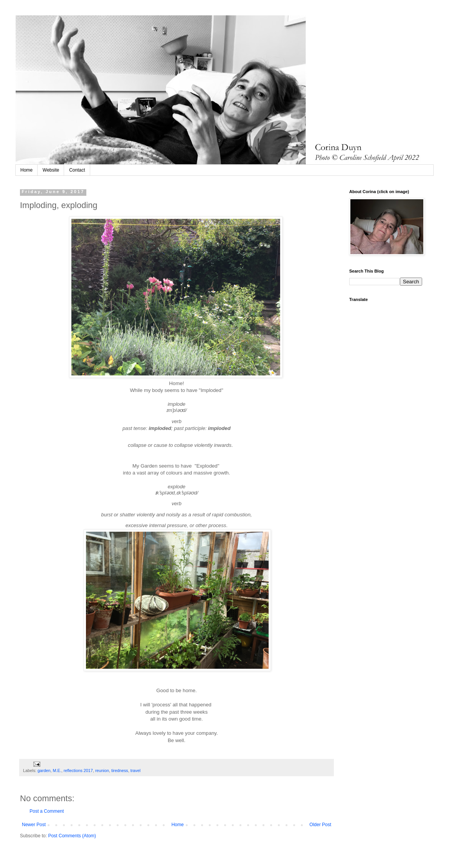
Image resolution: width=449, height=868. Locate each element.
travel (135, 770)
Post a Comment (47, 811)
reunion (102, 770)
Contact (77, 170)
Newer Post (34, 825)
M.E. (57, 770)
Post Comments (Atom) (72, 836)
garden (44, 770)
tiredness (120, 770)
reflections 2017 (78, 770)
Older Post (320, 825)
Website (51, 170)
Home (26, 170)
